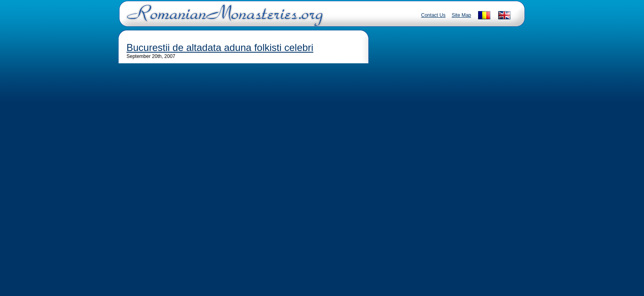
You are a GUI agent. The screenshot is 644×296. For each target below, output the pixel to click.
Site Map (461, 15)
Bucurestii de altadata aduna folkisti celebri (220, 47)
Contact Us (433, 15)
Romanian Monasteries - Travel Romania (223, 18)
